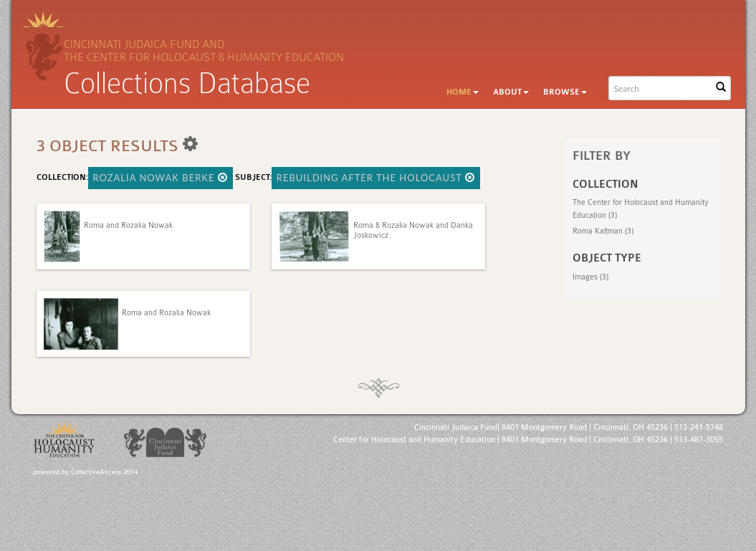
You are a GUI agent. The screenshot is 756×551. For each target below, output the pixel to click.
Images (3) (590, 277)
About (511, 92)
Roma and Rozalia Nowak (128, 225)
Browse (565, 92)
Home (463, 92)
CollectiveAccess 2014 (104, 472)
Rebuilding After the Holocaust (376, 178)
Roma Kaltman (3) (603, 231)
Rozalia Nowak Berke (161, 178)
